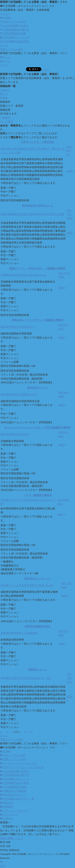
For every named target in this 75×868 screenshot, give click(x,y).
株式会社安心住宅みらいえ (38, 206)
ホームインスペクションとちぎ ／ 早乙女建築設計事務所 (37, 428)
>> (25, 732)
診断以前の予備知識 (13, 791)
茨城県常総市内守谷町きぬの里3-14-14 (23, 275)
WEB (70, 171)
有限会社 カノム (37, 669)
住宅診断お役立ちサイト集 (17, 799)
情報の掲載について (12, 838)
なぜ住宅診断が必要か (14, 26)
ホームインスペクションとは (18, 763)
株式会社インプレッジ (38, 579)
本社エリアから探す (13, 22)
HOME (5, 751)
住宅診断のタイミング (15, 37)
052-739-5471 (69, 678)
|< (1, 732)
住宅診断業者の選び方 (15, 30)
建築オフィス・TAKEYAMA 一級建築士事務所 (37, 268)
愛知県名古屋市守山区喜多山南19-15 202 (26, 678)
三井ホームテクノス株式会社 (37, 142)
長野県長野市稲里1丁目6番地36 (19, 633)
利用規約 (7, 807)
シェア (45, 70)
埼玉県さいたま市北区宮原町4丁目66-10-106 (27, 585)
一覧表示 (5, 118)
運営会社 (7, 803)
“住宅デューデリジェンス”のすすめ (22, 767)
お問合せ (7, 818)
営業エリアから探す (13, 759)
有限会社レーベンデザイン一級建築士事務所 (38, 320)
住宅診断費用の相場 (13, 33)
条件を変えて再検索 (5, 94)
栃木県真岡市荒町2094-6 (15, 434)
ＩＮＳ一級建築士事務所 (37, 495)
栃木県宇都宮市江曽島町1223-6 (19, 394)
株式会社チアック (38, 388)
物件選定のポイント (13, 795)
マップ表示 (6, 122)
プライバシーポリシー (14, 811)
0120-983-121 (69, 151)
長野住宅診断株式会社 (38, 626)
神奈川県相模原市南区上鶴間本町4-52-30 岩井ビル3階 (32, 214)
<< (7, 732)
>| (31, 732)
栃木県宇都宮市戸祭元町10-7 (17, 327)
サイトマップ (9, 814)
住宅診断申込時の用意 (14, 41)
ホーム (5, 57)
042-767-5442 (69, 214)
